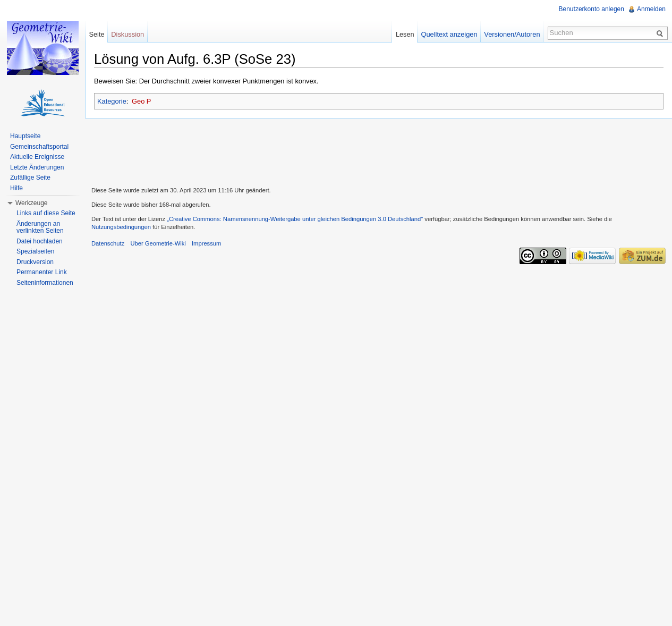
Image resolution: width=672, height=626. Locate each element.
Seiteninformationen (45, 283)
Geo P (141, 101)
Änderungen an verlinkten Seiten (40, 227)
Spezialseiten (35, 251)
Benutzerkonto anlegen (592, 9)
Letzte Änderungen (37, 167)
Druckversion (35, 262)
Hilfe (16, 188)
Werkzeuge (31, 203)
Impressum (206, 243)
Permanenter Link (42, 272)
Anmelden (651, 9)
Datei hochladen (40, 241)
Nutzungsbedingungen (121, 227)
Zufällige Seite (30, 177)
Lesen (405, 34)
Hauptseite (25, 136)
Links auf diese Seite (46, 213)
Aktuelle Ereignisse (37, 157)
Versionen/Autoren (512, 34)
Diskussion (127, 34)
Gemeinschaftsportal (39, 147)
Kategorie (112, 101)
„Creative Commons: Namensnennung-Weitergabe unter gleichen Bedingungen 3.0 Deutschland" (295, 219)
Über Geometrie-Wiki (158, 243)
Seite (96, 34)
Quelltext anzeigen (449, 34)
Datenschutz (108, 243)
